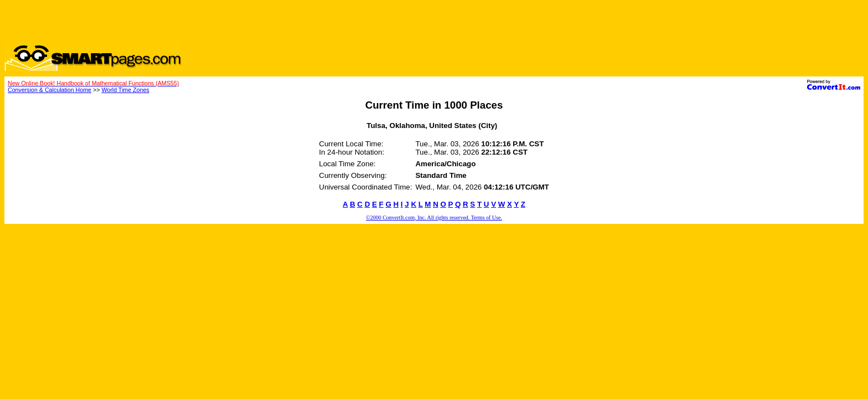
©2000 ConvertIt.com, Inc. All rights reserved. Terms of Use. (434, 218)
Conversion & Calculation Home (50, 90)
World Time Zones (125, 90)
